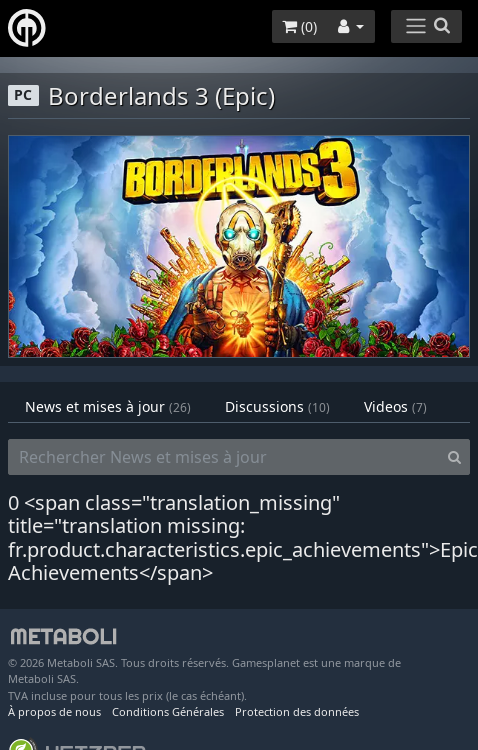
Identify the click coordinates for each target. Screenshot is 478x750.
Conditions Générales (168, 711)
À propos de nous (54, 711)
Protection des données (297, 711)
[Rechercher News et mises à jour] (224, 457)
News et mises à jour (108, 406)
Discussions (277, 406)
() (299, 26)
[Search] (454, 457)
